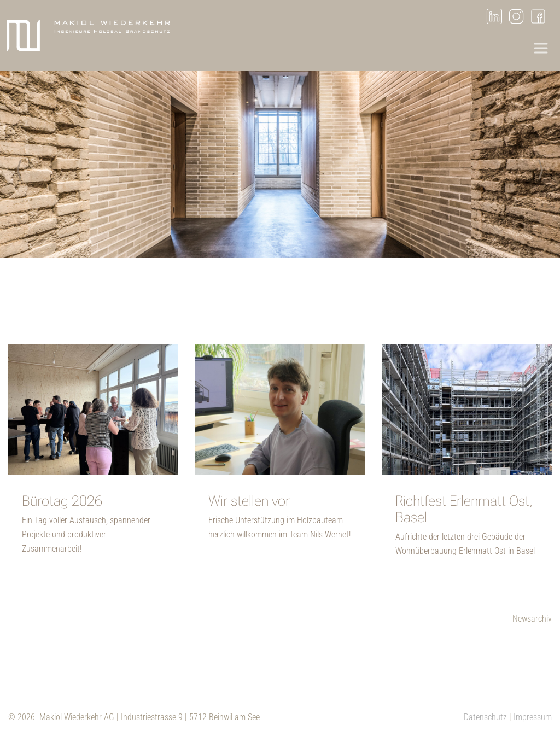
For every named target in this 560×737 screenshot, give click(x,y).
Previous (19, 167)
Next (541, 167)
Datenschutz (485, 717)
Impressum (533, 717)
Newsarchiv (532, 619)
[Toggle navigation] (541, 48)
